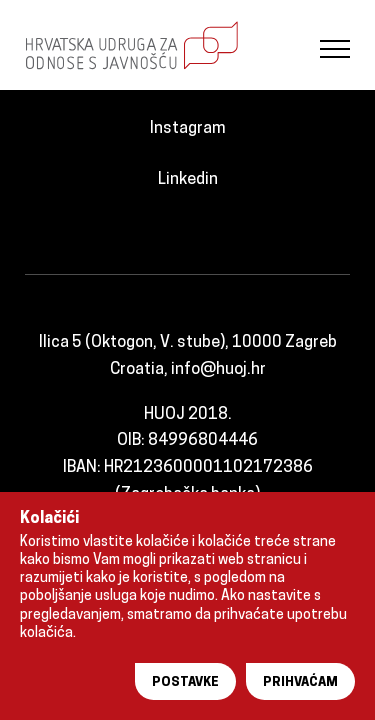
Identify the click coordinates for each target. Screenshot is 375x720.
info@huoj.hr (218, 370)
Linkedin (188, 180)
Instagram (188, 129)
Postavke (185, 682)
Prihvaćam (300, 682)
